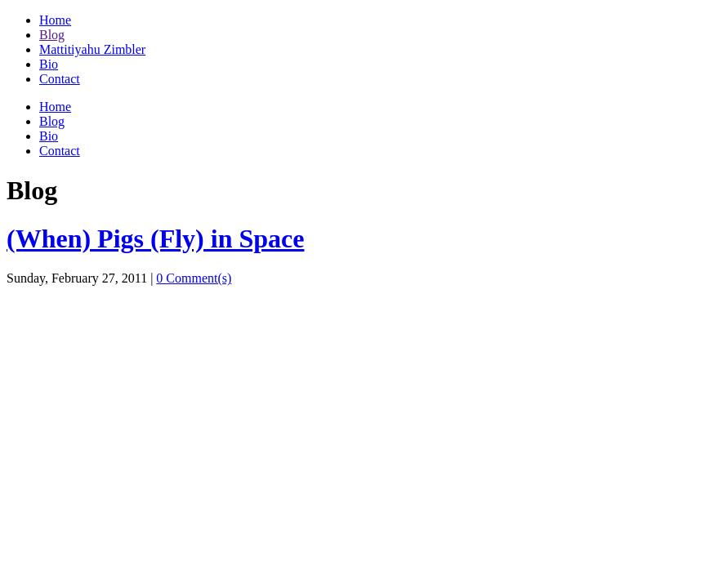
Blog (52, 35)
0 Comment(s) (194, 278)
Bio (49, 64)
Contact (60, 79)
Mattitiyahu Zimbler (92, 49)
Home (55, 20)
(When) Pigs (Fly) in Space (155, 238)
